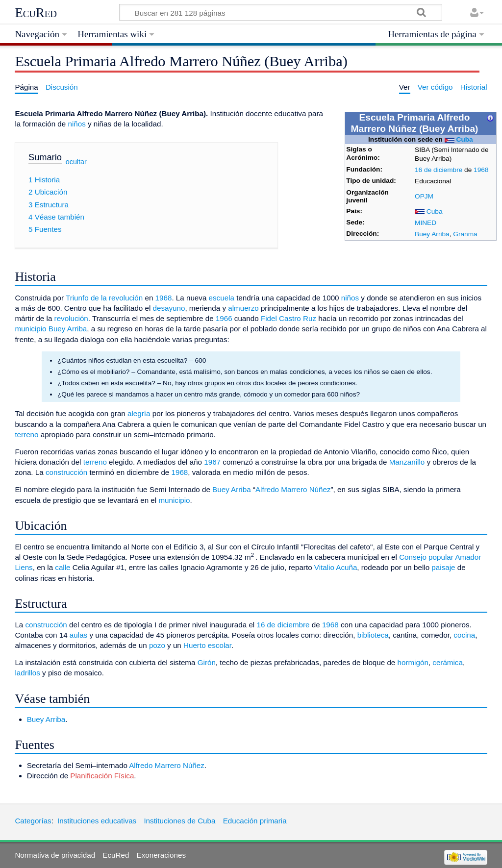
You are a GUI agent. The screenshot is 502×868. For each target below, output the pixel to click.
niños (76, 124)
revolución (71, 318)
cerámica (448, 662)
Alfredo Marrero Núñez (293, 489)
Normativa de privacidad (55, 855)
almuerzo (243, 308)
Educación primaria (255, 821)
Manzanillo (407, 462)
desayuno (169, 308)
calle (63, 567)
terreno (26, 434)
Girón (207, 662)
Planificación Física (102, 776)
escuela (222, 298)
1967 (212, 462)
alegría (139, 413)
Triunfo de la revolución (104, 298)
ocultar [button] (76, 162)
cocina (464, 635)
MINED (426, 223)
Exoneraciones (161, 855)
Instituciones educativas (97, 821)
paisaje (443, 567)
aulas (78, 635)
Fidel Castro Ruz (289, 318)
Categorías (33, 821)
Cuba (465, 139)
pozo (157, 645)
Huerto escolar (207, 645)
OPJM (424, 196)
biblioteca (373, 635)
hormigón (413, 662)
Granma (465, 234)
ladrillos (27, 673)
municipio (30, 329)
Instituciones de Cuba (179, 821)
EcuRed (36, 13)
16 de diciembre (439, 170)
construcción (66, 472)
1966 (224, 318)
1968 (481, 170)
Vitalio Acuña (336, 567)
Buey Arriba (432, 234)
